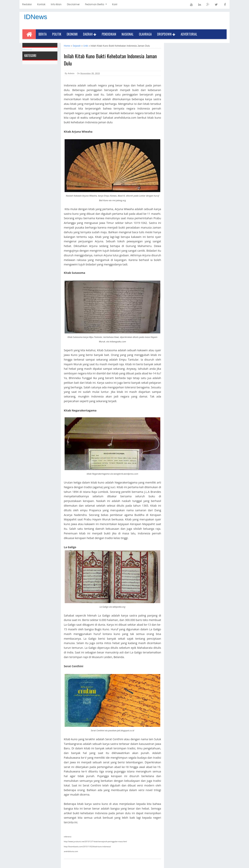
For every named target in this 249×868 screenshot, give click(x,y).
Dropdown (166, 34)
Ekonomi (72, 34)
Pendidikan (109, 34)
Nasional (128, 34)
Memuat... (28, 49)
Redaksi (27, 4)
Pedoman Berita (95, 4)
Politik (57, 34)
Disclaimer (73, 4)
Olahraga (145, 34)
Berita (43, 34)
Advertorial (189, 34)
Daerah (90, 34)
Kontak (41, 4)
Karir (115, 4)
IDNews (36, 17)
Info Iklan (56, 4)
